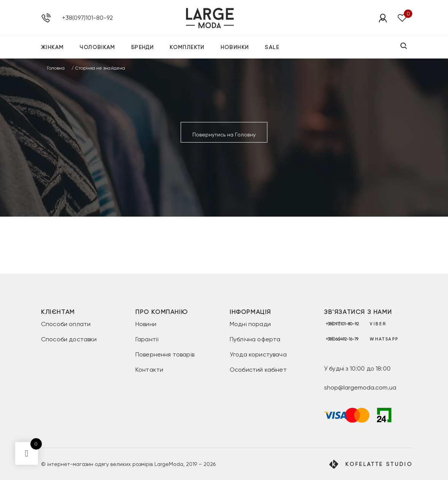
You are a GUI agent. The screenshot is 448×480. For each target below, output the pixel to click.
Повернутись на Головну (224, 135)
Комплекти (187, 47)
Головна (56, 68)
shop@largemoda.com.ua (360, 387)
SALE (272, 47)
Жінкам (52, 47)
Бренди (142, 47)
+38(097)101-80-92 (87, 18)
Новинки (235, 47)
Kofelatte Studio (379, 464)
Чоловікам (97, 47)
